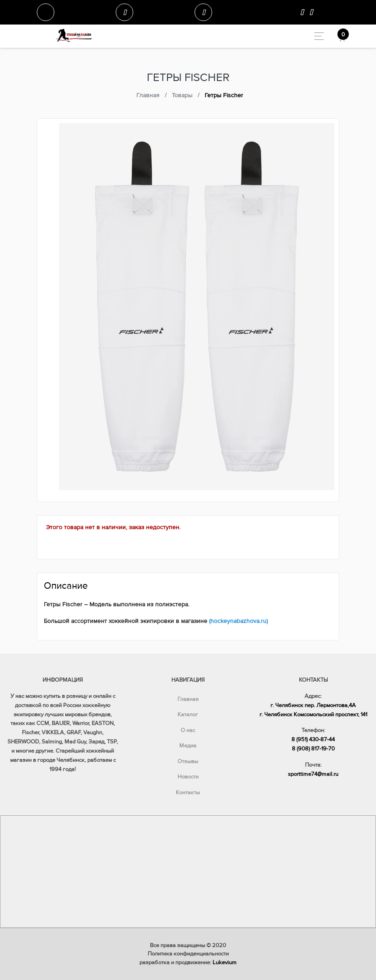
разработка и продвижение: (188, 962)
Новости (188, 777)
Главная (188, 699)
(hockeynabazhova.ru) (238, 621)
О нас (188, 730)
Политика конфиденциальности (188, 954)
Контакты (188, 792)
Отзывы (188, 761)
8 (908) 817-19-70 (313, 749)
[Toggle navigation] (317, 36)
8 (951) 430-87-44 (313, 739)
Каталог (188, 715)
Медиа (188, 746)
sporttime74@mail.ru (313, 774)
